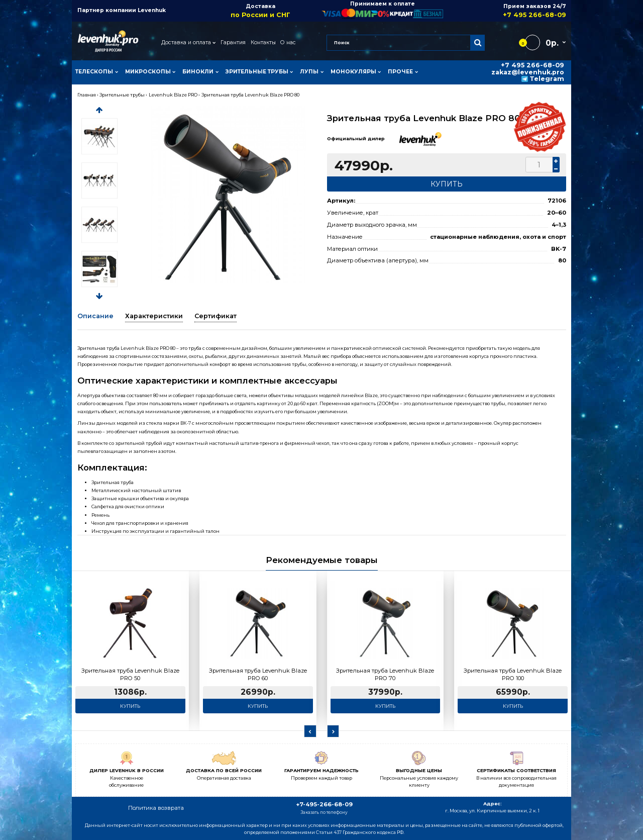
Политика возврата (156, 808)
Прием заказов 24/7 (505, 11)
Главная (87, 95)
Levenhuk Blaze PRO (173, 95)
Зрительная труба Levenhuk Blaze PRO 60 (258, 675)
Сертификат (216, 316)
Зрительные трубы (122, 95)
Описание (95, 316)
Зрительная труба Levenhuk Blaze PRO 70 (385, 675)
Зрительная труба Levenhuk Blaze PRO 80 (250, 95)
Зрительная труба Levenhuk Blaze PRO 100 (513, 675)
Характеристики (154, 316)
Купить (130, 706)
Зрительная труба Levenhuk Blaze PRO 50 (130, 675)
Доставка (260, 11)
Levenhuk (152, 10)
